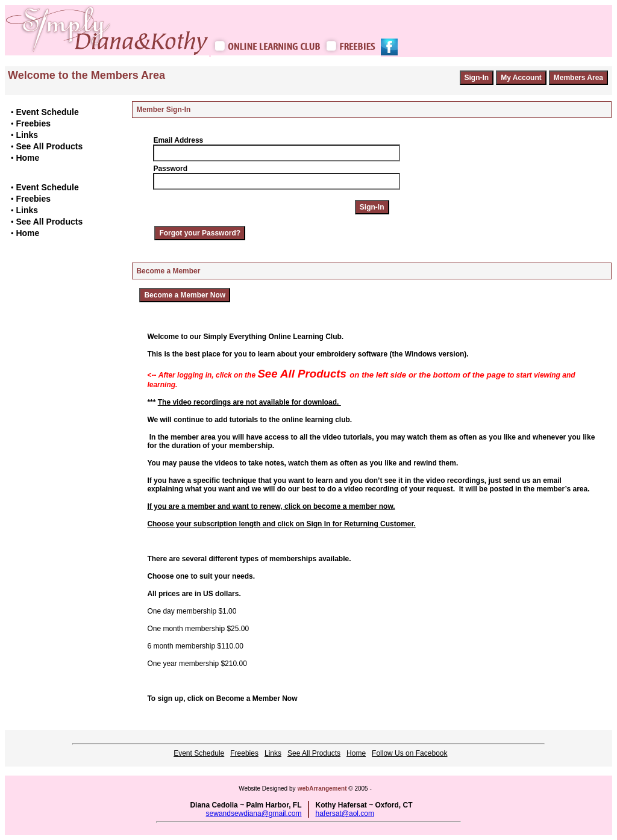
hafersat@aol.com (345, 814)
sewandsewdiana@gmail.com (254, 814)
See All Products (49, 146)
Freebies (33, 123)
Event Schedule (47, 112)
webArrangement (322, 789)
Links (27, 135)
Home (27, 158)
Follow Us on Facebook (409, 753)
